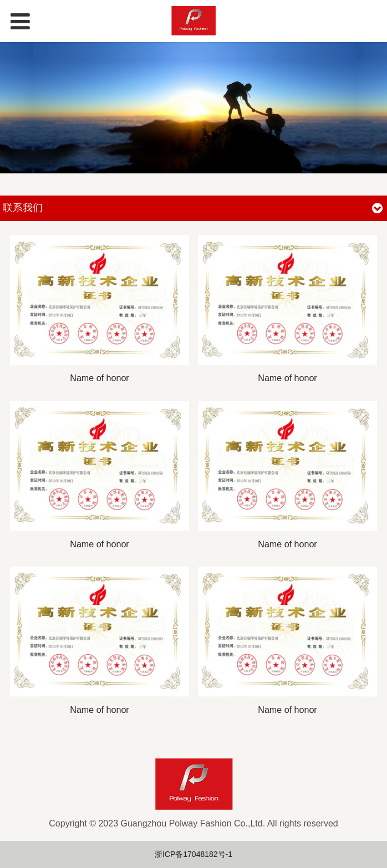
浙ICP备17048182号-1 (193, 854)
